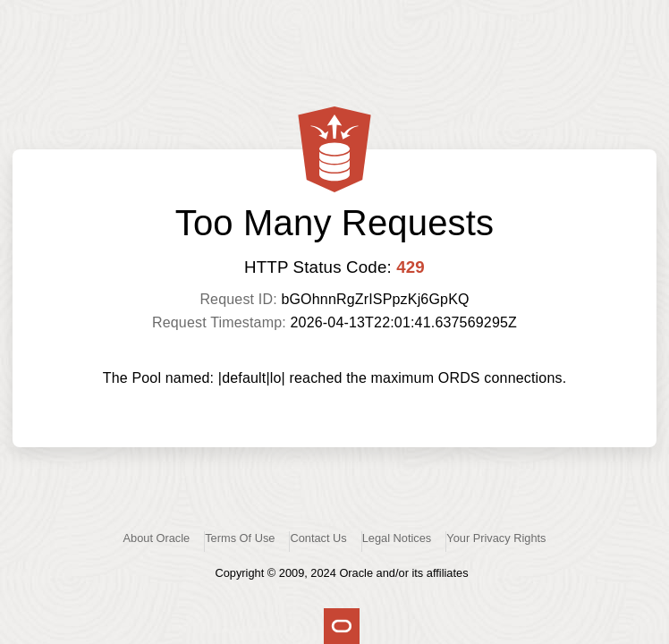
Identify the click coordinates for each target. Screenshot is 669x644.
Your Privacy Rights (496, 538)
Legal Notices (397, 538)
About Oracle (157, 538)
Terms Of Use (240, 538)
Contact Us (318, 538)
